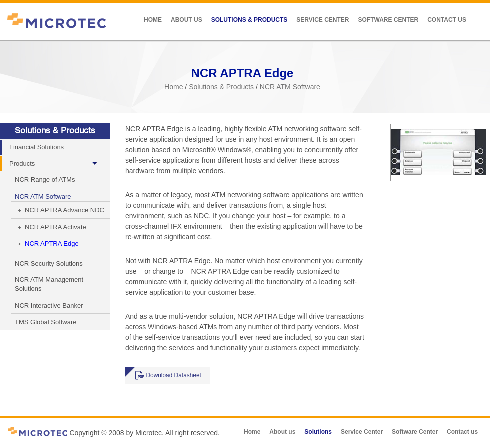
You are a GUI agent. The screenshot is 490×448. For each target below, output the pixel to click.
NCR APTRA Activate (56, 227)
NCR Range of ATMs (45, 180)
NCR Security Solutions (49, 264)
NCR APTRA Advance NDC (65, 210)
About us (187, 20)
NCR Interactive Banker (49, 306)
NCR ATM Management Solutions (49, 284)
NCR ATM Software (290, 87)
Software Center (388, 20)
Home (153, 20)
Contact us (447, 20)
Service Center (323, 20)
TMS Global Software (46, 322)
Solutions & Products (250, 20)
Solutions (318, 432)
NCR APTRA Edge (52, 244)
